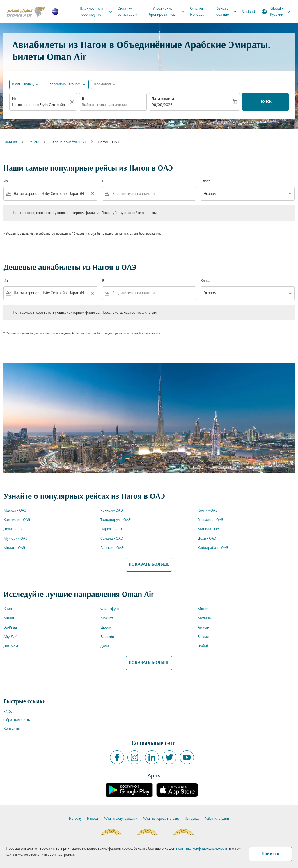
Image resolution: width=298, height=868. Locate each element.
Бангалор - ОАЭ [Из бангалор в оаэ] (211, 520)
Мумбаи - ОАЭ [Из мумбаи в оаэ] (16, 539)
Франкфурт (110, 609)
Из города (192, 819)
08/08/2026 (162, 105)
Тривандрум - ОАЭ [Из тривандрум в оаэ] (116, 520)
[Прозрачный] (73, 102)
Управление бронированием (168, 12)
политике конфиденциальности (202, 849)
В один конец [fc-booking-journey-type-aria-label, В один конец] (23, 84)
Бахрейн (107, 637)
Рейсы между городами (120, 819)
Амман (203, 628)
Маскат (107, 618)
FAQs (8, 712)
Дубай (203, 646)
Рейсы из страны (217, 819)
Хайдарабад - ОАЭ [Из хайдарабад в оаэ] (213, 548)
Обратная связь (17, 720)
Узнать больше (228, 12)
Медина (204, 618)
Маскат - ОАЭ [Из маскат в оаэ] (15, 511)
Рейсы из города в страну (161, 819)
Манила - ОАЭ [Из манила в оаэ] (210, 529)
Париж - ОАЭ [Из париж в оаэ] (111, 529)
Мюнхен (204, 609)
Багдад (203, 637)
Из (14, 99)
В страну (75, 819)
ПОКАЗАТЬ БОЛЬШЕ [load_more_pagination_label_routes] (149, 565)
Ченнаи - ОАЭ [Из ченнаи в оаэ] (112, 511)
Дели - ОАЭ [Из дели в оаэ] (13, 529)
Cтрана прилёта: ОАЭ (68, 142)
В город (93, 819)
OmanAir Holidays (197, 12)
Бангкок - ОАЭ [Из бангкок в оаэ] (112, 548)
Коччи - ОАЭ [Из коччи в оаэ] (208, 511)
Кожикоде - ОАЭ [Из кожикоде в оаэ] (17, 520)
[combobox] (40, 105)
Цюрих (106, 628)
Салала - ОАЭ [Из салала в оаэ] (112, 539)
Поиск (265, 102)
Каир (8, 609)
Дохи (105, 646)
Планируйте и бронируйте (97, 12)
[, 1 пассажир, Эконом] (64, 84)
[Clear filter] (92, 194)
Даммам (11, 646)
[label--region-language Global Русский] (276, 12)
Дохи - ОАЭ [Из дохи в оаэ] (207, 539)
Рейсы (34, 142)
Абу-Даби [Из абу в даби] (11, 637)
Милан (9, 618)
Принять (270, 854)
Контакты (12, 729)
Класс (205, 181)
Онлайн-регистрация (128, 12)
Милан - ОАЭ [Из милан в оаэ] (14, 548)
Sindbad (248, 12)
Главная (10, 142)
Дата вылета (163, 99)
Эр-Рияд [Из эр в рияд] (10, 628)
